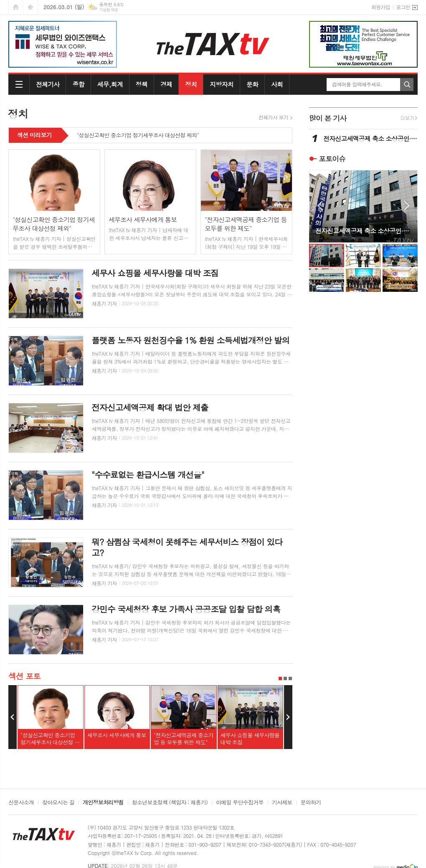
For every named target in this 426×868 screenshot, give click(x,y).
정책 (142, 84)
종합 (78, 84)
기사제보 (282, 803)
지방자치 (221, 84)
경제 (166, 84)
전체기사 (48, 84)
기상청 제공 (108, 10)
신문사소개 (21, 803)
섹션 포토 (24, 676)
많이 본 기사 (328, 118)
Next (288, 717)
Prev (13, 717)
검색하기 (407, 85)
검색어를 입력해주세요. (357, 84)
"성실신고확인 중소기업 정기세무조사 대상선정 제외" (138, 136)
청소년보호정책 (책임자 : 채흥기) (170, 803)
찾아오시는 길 (58, 803)
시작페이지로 (16, 7)
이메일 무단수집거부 (240, 803)
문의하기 (311, 803)
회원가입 (381, 7)
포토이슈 (332, 159)
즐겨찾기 (30, 7)
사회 (277, 84)
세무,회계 (110, 84)
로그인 (403, 7)
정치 (191, 84)
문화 (252, 84)
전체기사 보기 (273, 117)
